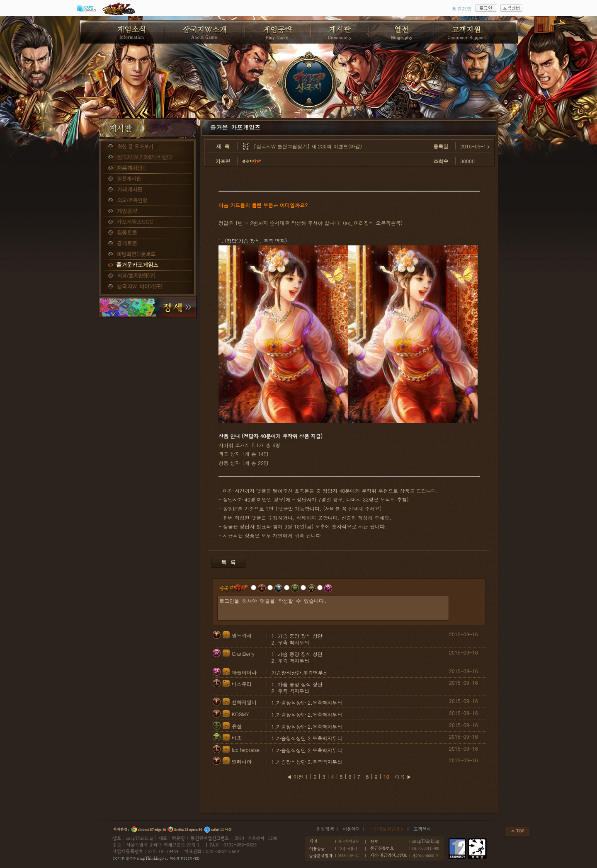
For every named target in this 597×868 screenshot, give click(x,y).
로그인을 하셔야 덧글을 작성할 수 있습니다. (333, 608)
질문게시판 (148, 179)
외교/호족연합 (148, 201)
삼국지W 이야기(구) (148, 287)
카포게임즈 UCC (148, 222)
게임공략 (148, 211)
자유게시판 (148, 168)
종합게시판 (148, 147)
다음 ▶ (403, 777)
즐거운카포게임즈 (148, 265)
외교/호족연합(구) (148, 276)
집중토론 (148, 233)
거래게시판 (148, 190)
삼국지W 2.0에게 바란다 (148, 158)
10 (386, 777)
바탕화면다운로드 (148, 255)
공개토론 (148, 244)
